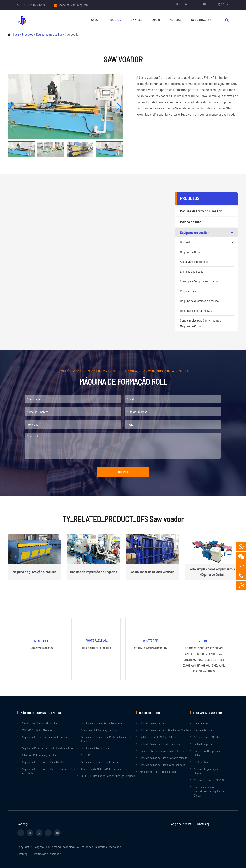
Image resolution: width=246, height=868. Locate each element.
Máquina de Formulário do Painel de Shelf (44, 762)
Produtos (114, 19)
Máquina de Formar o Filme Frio (207, 211)
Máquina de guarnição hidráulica (199, 301)
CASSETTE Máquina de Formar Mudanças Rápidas (108, 776)
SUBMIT (123, 472)
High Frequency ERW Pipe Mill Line (158, 737)
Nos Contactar (201, 19)
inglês (220, 4)
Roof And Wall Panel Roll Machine (39, 723)
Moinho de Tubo (207, 222)
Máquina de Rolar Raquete (95, 748)
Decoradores (207, 242)
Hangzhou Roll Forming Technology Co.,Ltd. (59, 847)
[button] (12, 107)
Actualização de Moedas (194, 262)
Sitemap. (23, 854)
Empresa (137, 19)
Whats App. (204, 824)
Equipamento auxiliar (49, 34)
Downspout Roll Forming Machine (99, 730)
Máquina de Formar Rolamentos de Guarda (44, 737)
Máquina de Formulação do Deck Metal (101, 723)
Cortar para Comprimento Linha (199, 281)
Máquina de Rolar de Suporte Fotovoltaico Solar (47, 748)
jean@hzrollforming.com (74, 5)
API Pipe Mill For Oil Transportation (158, 771)
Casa (95, 19)
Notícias (176, 19)
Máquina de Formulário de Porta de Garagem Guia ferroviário (48, 771)
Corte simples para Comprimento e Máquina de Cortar (201, 323)
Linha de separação (192, 271)
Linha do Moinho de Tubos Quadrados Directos (165, 730)
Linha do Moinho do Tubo (153, 723)
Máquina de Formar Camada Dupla (99, 762)
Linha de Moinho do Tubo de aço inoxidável (163, 765)
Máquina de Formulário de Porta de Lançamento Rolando (107, 739)
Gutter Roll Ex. (88, 755)
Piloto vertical (188, 291)
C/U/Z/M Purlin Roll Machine (37, 730)
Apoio (156, 19)
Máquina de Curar (190, 252)
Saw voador (72, 34)
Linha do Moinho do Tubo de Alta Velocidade (163, 758)
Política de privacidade (47, 854)
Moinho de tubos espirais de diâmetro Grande (164, 751)
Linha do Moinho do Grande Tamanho (160, 744)
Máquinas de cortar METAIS (196, 311)
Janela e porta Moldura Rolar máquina (101, 769)
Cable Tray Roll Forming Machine (39, 755)
